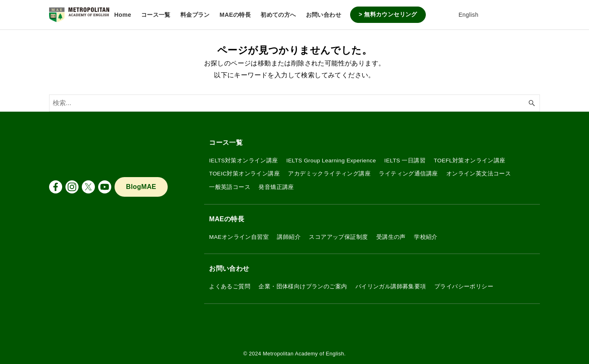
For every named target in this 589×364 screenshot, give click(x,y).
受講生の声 (391, 237)
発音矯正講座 (276, 187)
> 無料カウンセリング (388, 14)
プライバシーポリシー (464, 286)
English (463, 15)
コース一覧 (226, 143)
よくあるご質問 (230, 286)
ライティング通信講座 (408, 174)
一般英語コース (230, 187)
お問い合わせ (229, 269)
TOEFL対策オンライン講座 (469, 161)
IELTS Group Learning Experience (331, 161)
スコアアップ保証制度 (338, 237)
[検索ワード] (294, 103)
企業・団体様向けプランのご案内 (303, 286)
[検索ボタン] (532, 103)
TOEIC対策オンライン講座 (244, 174)
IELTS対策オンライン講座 (243, 161)
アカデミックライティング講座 (329, 174)
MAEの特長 (227, 219)
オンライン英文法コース (479, 174)
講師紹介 (289, 237)
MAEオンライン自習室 (239, 237)
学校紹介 (426, 237)
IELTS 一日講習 (405, 161)
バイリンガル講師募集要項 (391, 286)
